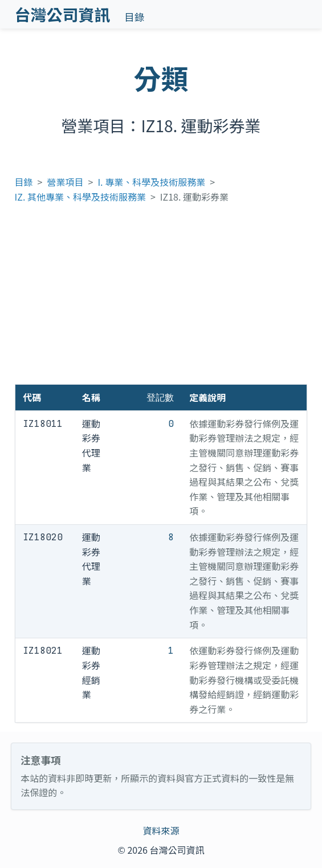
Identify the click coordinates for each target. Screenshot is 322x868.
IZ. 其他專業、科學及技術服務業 (80, 197)
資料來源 (161, 830)
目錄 (134, 17)
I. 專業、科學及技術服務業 (151, 182)
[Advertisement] (161, 299)
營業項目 (66, 182)
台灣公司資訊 (63, 14)
